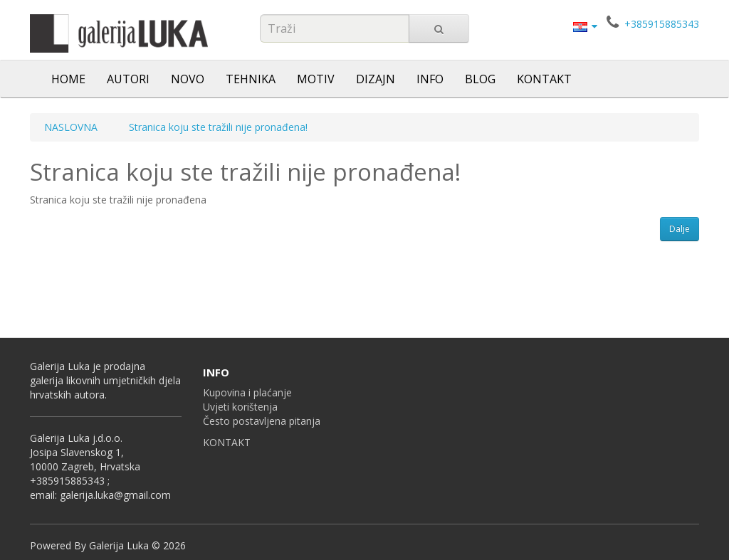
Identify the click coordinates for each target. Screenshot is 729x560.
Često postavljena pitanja (262, 421)
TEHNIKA (251, 79)
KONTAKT (544, 79)
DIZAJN (376, 79)
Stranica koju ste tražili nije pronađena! (218, 127)
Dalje (680, 229)
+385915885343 (662, 24)
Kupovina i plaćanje (247, 392)
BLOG (480, 79)
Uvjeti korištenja (240, 407)
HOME (68, 79)
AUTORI (128, 79)
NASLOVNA (71, 127)
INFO (430, 79)
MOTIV (316, 79)
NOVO (188, 79)
